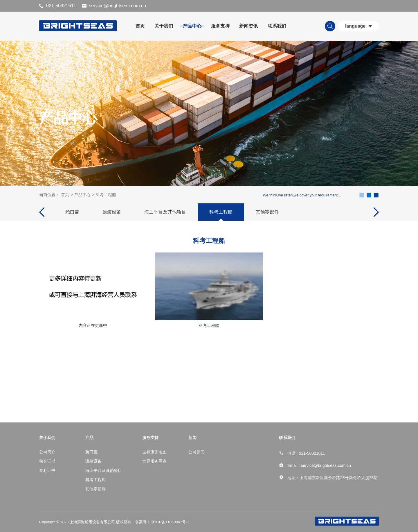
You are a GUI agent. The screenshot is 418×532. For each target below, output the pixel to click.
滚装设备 (112, 212)
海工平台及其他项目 (165, 212)
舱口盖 (72, 212)
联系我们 (277, 26)
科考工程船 (106, 194)
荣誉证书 (47, 461)
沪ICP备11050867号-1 (170, 522)
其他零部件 (267, 212)
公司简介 (47, 452)
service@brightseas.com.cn (117, 6)
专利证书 (47, 470)
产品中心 (192, 26)
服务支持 (220, 26)
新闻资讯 (248, 26)
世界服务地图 (154, 452)
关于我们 (164, 26)
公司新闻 (197, 452)
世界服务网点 (154, 461)
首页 (140, 26)
